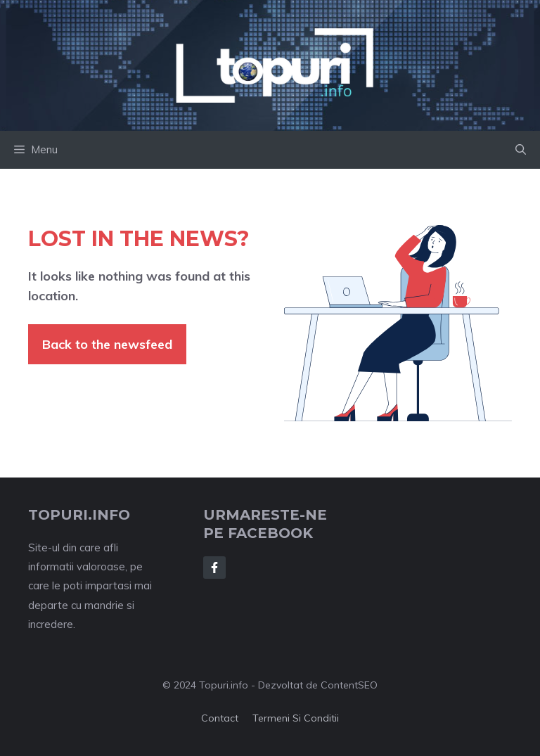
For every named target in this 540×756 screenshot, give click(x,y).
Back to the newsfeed (107, 344)
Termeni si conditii (296, 718)
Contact (220, 718)
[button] (521, 150)
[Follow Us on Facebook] (214, 568)
